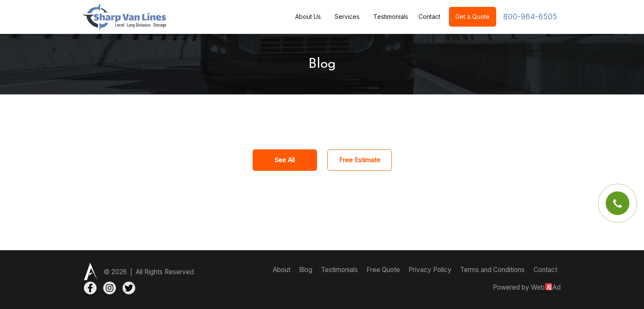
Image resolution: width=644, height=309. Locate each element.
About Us (308, 17)
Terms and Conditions (492, 270)
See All (285, 160)
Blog (307, 270)
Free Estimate (360, 160)
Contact (429, 17)
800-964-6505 (530, 17)
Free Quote (384, 270)
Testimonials (391, 17)
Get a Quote (473, 17)
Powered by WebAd (527, 287)
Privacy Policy (431, 270)
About (282, 270)
